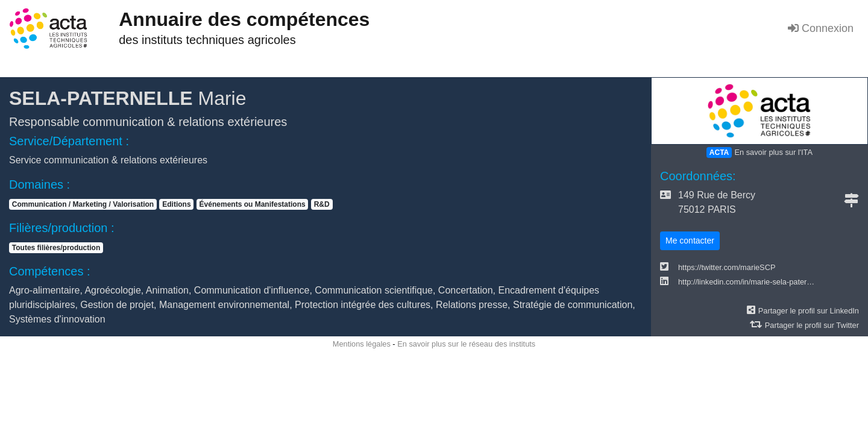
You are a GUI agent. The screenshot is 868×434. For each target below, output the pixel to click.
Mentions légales (362, 344)
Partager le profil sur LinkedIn (809, 311)
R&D (322, 204)
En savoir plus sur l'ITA (773, 152)
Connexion (821, 28)
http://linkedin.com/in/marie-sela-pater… (746, 282)
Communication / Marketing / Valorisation (83, 204)
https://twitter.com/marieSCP (727, 267)
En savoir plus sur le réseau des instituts (466, 344)
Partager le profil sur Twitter (812, 325)
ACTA (719, 153)
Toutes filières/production (56, 248)
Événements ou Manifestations (253, 204)
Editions (176, 204)
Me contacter (690, 241)
